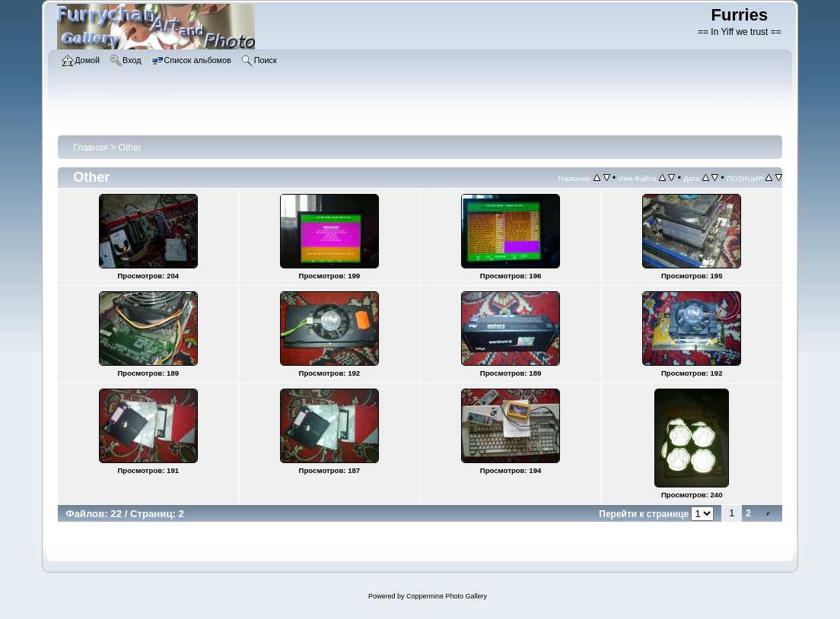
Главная (91, 148)
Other (130, 148)
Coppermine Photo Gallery (447, 596)
